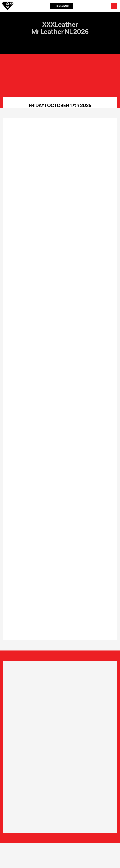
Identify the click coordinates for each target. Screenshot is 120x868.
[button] (114, 6)
